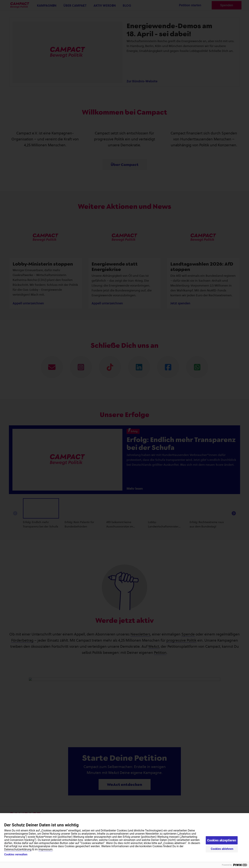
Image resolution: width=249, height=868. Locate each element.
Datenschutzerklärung (18, 849)
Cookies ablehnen (222, 849)
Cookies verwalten (16, 855)
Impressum (46, 849)
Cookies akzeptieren (222, 840)
